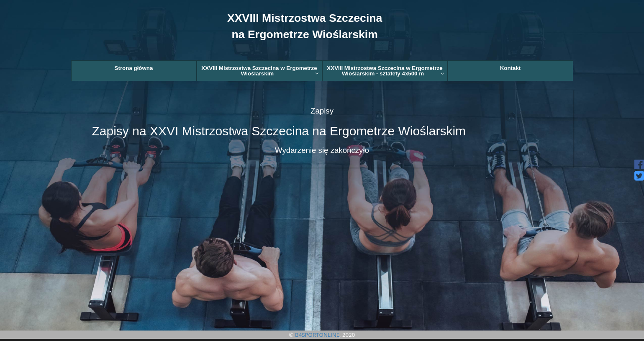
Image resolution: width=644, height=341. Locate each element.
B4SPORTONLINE (317, 335)
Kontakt (511, 68)
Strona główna (134, 68)
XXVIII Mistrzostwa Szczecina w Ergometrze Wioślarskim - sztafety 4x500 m (385, 71)
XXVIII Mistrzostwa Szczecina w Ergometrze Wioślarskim (260, 71)
